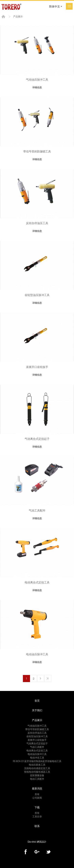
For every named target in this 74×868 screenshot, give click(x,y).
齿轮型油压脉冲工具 (37, 736)
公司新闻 (37, 798)
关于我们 (37, 710)
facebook (26, 852)
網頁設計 (42, 842)
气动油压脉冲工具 (37, 726)
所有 (37, 794)
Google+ (37, 852)
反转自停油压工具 (37, 733)
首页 (3, 17)
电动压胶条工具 (37, 765)
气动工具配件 (37, 747)
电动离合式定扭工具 (37, 751)
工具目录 (37, 816)
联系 (37, 826)
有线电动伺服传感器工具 (37, 772)
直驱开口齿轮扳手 (37, 740)
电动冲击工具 (37, 758)
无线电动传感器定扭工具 (37, 768)
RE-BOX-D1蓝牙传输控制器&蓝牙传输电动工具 (37, 761)
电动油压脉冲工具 (37, 754)
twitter (48, 852)
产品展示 (37, 720)
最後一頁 (48, 679)
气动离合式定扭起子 (37, 743)
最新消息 (37, 788)
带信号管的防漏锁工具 (37, 729)
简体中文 (54, 6)
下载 (37, 807)
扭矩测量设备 (37, 775)
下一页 (41, 679)
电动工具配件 (37, 779)
